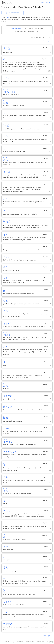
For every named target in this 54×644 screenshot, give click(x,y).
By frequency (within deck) (34, 28)
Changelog (49, 642)
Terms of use (40, 642)
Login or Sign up (46, 2)
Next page (46, 41)
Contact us (19, 642)
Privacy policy (29, 642)
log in (7, 17)
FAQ (12, 642)
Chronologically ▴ (17, 28)
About (7, 642)
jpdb (5, 2)
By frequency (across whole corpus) (27, 31)
